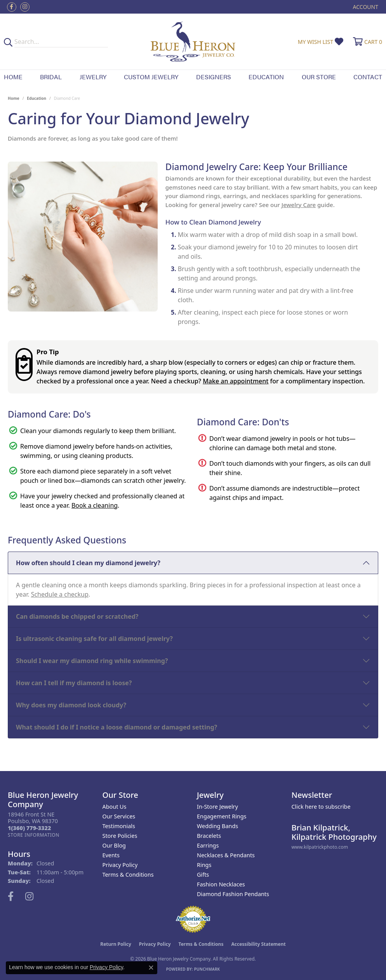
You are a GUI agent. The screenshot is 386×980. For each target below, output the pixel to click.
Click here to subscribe (321, 807)
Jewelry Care (299, 205)
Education (37, 98)
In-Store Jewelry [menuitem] (217, 807)
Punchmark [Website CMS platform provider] (207, 969)
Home (13, 77)
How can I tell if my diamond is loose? (74, 683)
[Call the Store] (29, 828)
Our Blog (114, 845)
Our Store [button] (319, 77)
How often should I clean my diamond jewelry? (88, 563)
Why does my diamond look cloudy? (71, 705)
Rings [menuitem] (204, 865)
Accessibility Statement (258, 944)
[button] (365, 7)
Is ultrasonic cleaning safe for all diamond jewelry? (94, 639)
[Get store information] (34, 835)
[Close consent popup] (151, 968)
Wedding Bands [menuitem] (217, 826)
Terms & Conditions (128, 875)
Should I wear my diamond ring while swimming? (92, 661)
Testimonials (119, 826)
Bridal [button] (51, 77)
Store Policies (120, 836)
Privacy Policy (120, 865)
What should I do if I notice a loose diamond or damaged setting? (116, 727)
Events (111, 855)
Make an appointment (236, 381)
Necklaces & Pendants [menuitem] (226, 855)
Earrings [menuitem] (208, 845)
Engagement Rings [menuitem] (222, 816)
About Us (115, 807)
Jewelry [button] (93, 77)
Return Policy (116, 944)
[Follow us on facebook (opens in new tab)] (12, 7)
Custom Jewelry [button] (151, 77)
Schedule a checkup (60, 594)
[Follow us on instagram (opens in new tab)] (25, 7)
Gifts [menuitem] (203, 875)
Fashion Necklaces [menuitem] (221, 884)
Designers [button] (214, 77)
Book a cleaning (95, 505)
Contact (368, 77)
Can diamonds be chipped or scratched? (77, 616)
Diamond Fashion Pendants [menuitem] (233, 894)
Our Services (119, 816)
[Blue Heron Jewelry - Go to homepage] (193, 42)
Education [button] (266, 77)
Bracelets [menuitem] (209, 836)
